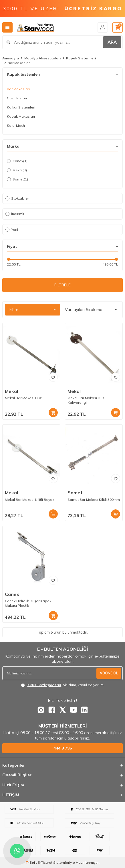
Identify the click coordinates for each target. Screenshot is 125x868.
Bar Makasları (18, 89)
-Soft (32, 862)
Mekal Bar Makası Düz (23, 398)
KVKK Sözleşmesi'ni (44, 685)
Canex (17, 161)
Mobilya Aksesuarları (42, 58)
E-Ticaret (45, 862)
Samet (17, 179)
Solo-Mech (16, 125)
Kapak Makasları (21, 116)
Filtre (33, 310)
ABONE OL (109, 673)
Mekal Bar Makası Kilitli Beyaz (30, 500)
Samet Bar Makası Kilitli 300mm (94, 500)
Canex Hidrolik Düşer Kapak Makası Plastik (28, 603)
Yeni (12, 229)
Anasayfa (11, 58)
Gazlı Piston (17, 98)
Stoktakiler (17, 198)
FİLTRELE (63, 285)
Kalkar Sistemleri (21, 107)
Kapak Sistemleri (81, 58)
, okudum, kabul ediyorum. (63, 685)
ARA (112, 42)
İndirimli (15, 214)
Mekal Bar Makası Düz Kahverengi (86, 400)
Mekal (17, 170)
